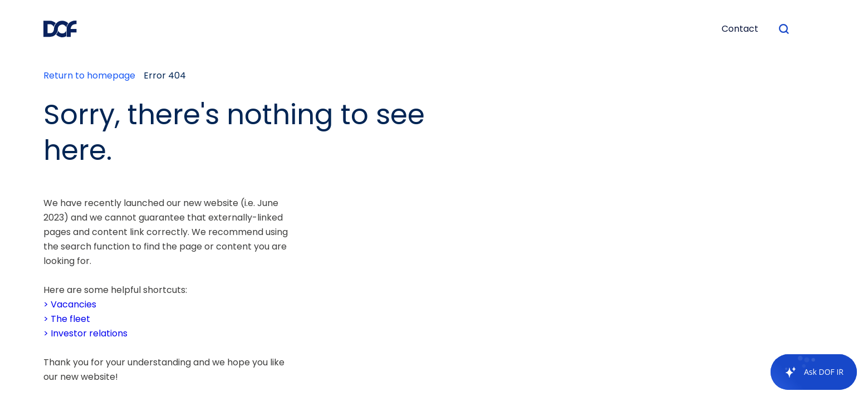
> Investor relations (85, 333)
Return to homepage (89, 75)
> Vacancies (70, 304)
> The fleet (67, 319)
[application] (808, 372)
